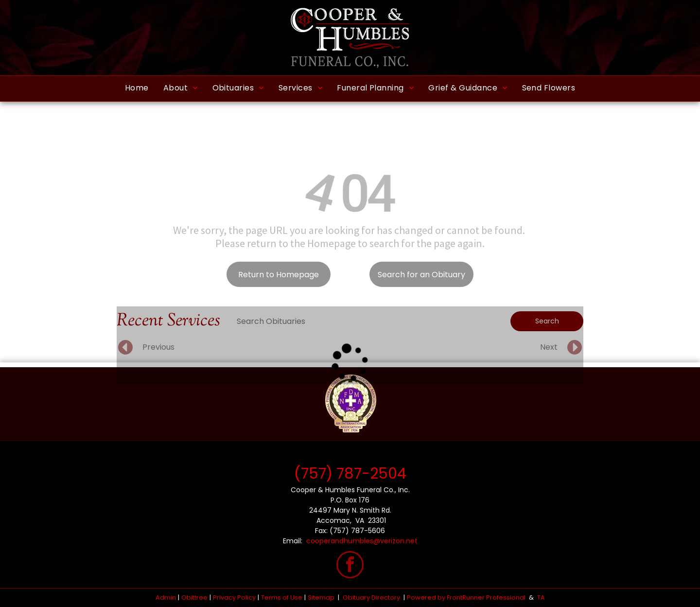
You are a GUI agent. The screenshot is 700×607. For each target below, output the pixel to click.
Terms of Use (282, 598)
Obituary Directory (371, 598)
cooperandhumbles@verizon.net (362, 541)
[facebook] (350, 566)
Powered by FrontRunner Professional (466, 598)
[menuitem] (137, 88)
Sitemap (321, 598)
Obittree (194, 598)
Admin (166, 598)
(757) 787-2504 (350, 474)
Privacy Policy (234, 598)
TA (541, 598)
